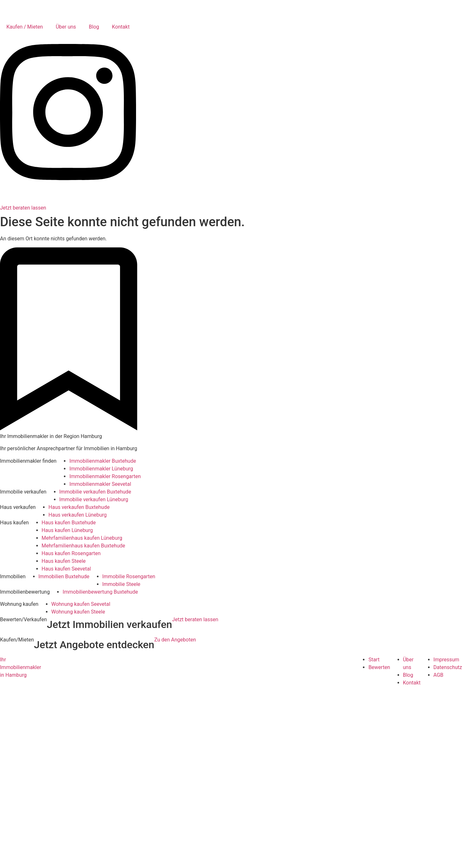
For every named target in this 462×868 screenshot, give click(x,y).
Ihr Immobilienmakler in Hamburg (21, 667)
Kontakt (121, 27)
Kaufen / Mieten (25, 27)
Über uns (66, 27)
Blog (94, 27)
